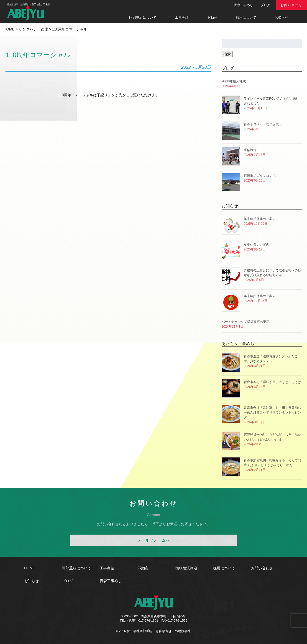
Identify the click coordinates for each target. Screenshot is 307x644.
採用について (246, 17)
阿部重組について (143, 17)
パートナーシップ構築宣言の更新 (246, 322)
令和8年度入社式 (234, 81)
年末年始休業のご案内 (260, 219)
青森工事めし (243, 5)
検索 (227, 54)
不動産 (212, 17)
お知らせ (281, 17)
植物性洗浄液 (186, 568)
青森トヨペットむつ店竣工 (263, 124)
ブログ (265, 5)
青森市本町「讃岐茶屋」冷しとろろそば (272, 382)
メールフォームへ (153, 540)
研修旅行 (250, 150)
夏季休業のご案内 (256, 245)
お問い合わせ (292, 5)
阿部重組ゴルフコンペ (260, 176)
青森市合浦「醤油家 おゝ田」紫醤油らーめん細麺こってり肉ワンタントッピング (272, 412)
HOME (30, 568)
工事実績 (182, 17)
